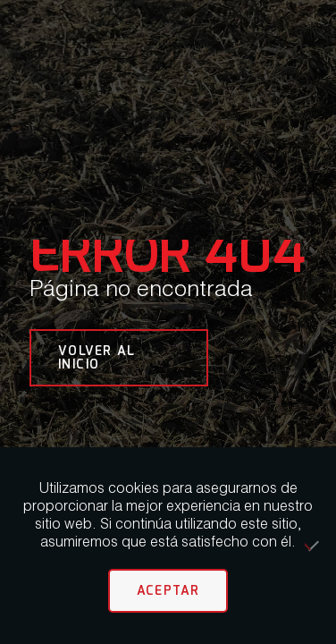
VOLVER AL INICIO (97, 357)
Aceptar (168, 590)
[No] (314, 546)
